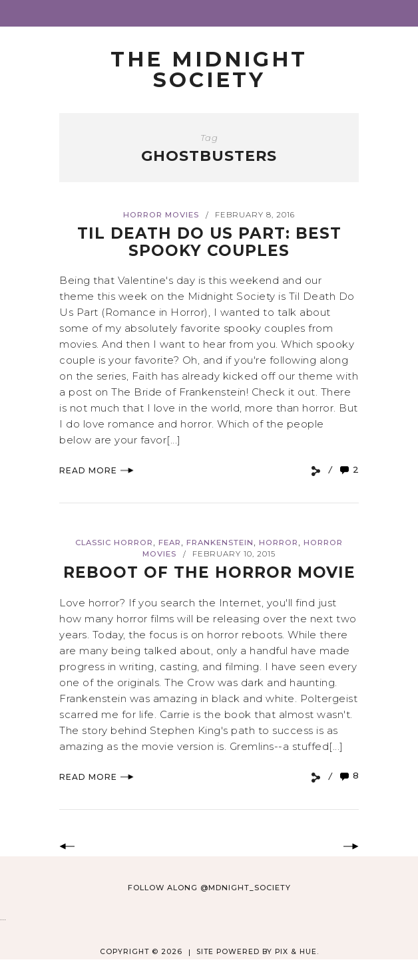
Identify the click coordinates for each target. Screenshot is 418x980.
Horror (279, 543)
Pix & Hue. (297, 952)
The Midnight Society (209, 69)
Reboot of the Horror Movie (209, 572)
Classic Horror (114, 543)
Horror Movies (161, 215)
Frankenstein (220, 543)
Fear (170, 543)
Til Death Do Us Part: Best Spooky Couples (209, 242)
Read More (97, 470)
